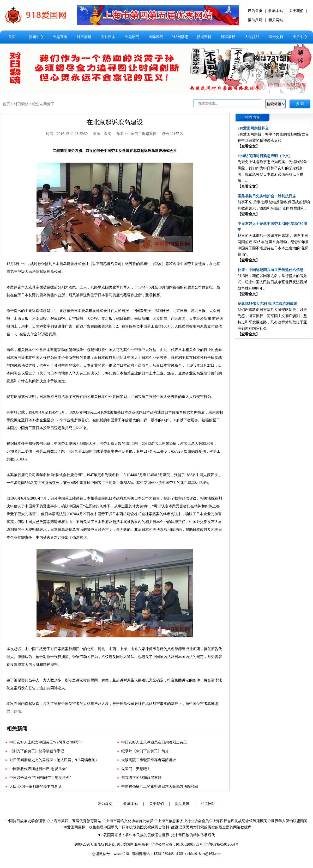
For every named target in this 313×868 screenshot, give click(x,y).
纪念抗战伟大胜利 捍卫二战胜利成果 (267, 304)
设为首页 (255, 11)
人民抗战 (252, 37)
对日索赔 (84, 37)
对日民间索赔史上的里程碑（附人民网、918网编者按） (54, 760)
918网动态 (180, 37)
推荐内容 (252, 117)
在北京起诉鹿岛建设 (115, 122)
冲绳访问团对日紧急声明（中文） (265, 156)
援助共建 (255, 20)
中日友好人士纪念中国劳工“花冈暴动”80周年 (46, 742)
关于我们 (296, 11)
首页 (12, 37)
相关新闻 (17, 729)
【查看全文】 (249, 146)
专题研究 (132, 37)
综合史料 (276, 37)
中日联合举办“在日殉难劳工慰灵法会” (40, 778)
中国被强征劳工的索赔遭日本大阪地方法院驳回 (160, 787)
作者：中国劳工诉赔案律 (136, 134)
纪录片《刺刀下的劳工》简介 (145, 751)
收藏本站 (276, 11)
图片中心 (300, 37)
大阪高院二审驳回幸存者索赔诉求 (149, 760)
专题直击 (60, 37)
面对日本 (108, 37)
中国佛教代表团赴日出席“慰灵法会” (38, 769)
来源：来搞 (102, 134)
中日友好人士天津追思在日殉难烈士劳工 (154, 742)
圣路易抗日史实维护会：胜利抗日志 (267, 196)
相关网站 (276, 20)
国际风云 (156, 37)
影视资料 (204, 37)
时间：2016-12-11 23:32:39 (67, 134)
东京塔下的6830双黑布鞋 (141, 778)
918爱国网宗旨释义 (253, 128)
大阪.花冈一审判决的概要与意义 (35, 787)
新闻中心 (36, 37)
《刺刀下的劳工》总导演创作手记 (37, 751)
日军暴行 (228, 37)
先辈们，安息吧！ (136, 769)
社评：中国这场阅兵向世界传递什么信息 (270, 270)
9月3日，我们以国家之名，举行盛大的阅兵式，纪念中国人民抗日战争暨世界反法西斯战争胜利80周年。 (272, 282)
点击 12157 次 (173, 134)
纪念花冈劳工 (43, 104)
